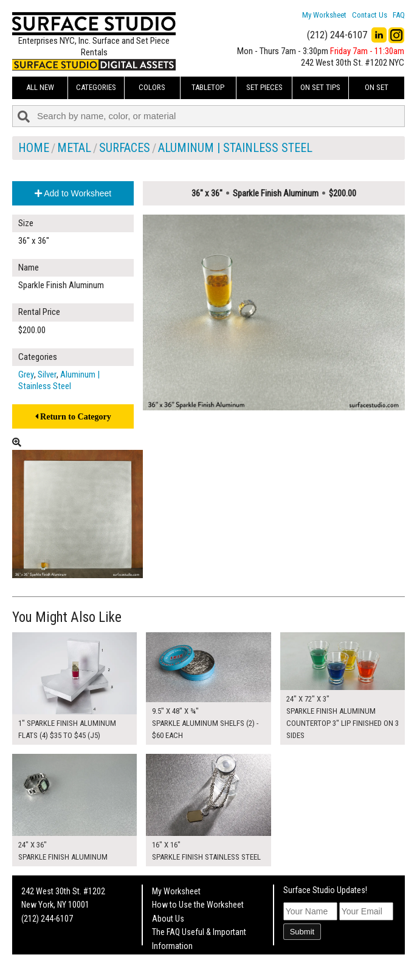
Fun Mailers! (172, 959)
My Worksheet (324, 15)
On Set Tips (320, 87)
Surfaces (125, 148)
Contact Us (370, 15)
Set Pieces (264, 87)
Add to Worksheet (73, 193)
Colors (152, 87)
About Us (168, 919)
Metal (74, 148)
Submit (302, 932)
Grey (26, 374)
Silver (47, 374)
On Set (377, 87)
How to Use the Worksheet (198, 905)
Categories (96, 87)
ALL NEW (40, 87)
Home (34, 148)
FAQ (399, 15)
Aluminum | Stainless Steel (235, 148)
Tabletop (208, 87)
